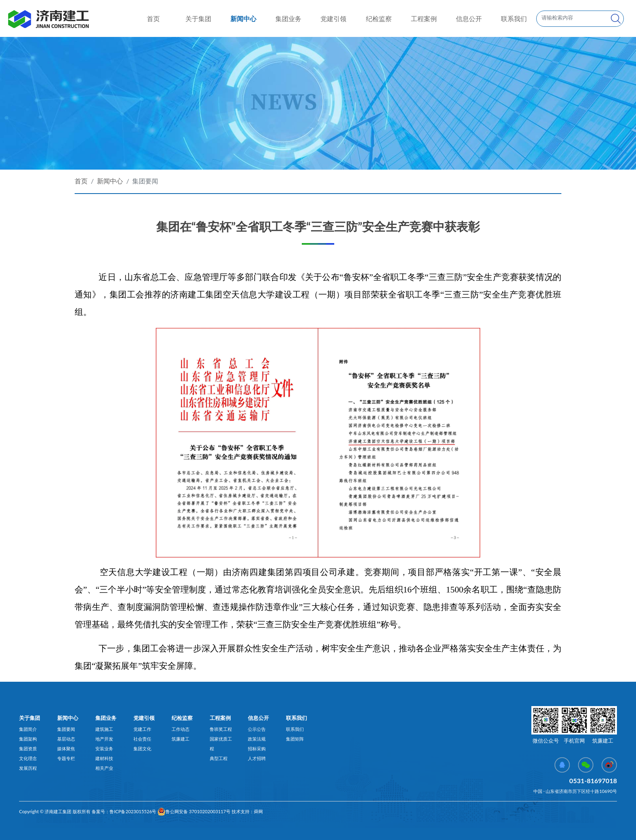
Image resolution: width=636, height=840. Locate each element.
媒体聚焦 (66, 748)
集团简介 (28, 729)
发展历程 (28, 768)
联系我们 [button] (514, 18)
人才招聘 (257, 758)
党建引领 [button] (333, 18)
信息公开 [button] (469, 18)
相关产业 (104, 768)
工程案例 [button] (424, 18)
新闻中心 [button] (243, 18)
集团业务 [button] (288, 18)
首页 (153, 18)
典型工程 (219, 758)
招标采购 (257, 748)
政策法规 (257, 739)
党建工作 (142, 729)
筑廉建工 (180, 739)
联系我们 (295, 729)
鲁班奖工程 (221, 729)
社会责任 (142, 739)
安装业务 (104, 748)
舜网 (258, 811)
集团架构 (28, 739)
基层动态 (66, 739)
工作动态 (180, 729)
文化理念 (28, 758)
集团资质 (28, 748)
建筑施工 (104, 729)
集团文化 (142, 748)
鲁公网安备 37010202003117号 (194, 812)
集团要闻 (145, 181)
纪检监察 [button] (379, 18)
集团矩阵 (295, 739)
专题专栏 (66, 758)
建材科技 (104, 758)
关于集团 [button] (198, 18)
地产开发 (104, 739)
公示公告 (257, 729)
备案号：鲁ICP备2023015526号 (123, 811)
